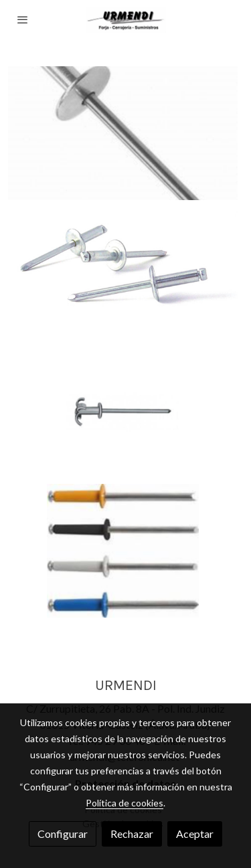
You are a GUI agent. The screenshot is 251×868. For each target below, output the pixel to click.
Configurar (63, 834)
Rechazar (132, 834)
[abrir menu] (23, 19)
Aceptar (195, 834)
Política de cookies (124, 803)
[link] (126, 20)
